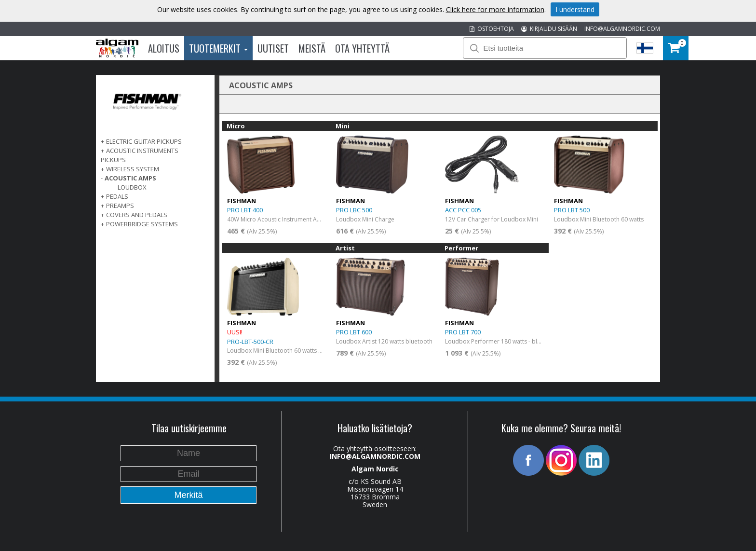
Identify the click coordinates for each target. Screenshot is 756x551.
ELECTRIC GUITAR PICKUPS (144, 141)
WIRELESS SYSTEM (133, 169)
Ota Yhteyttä (362, 48)
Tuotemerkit (218, 48)
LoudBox (132, 187)
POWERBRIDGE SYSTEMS (142, 224)
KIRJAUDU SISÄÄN (549, 29)
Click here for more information (495, 9)
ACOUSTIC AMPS (130, 178)
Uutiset (273, 48)
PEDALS (117, 196)
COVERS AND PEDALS (137, 215)
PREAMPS (120, 206)
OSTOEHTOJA (492, 29)
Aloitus (164, 48)
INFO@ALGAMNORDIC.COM (622, 29)
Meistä (312, 48)
